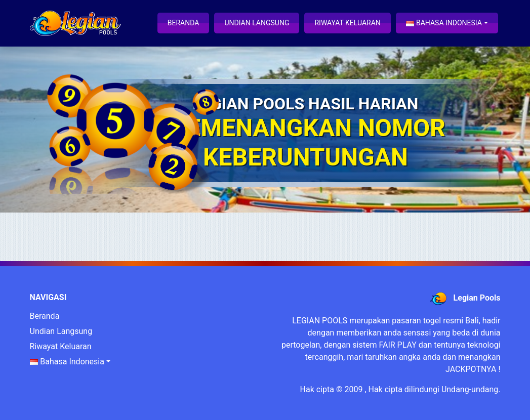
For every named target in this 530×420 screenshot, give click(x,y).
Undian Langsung (257, 23)
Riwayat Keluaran (347, 23)
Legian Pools (477, 298)
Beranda (184, 23)
